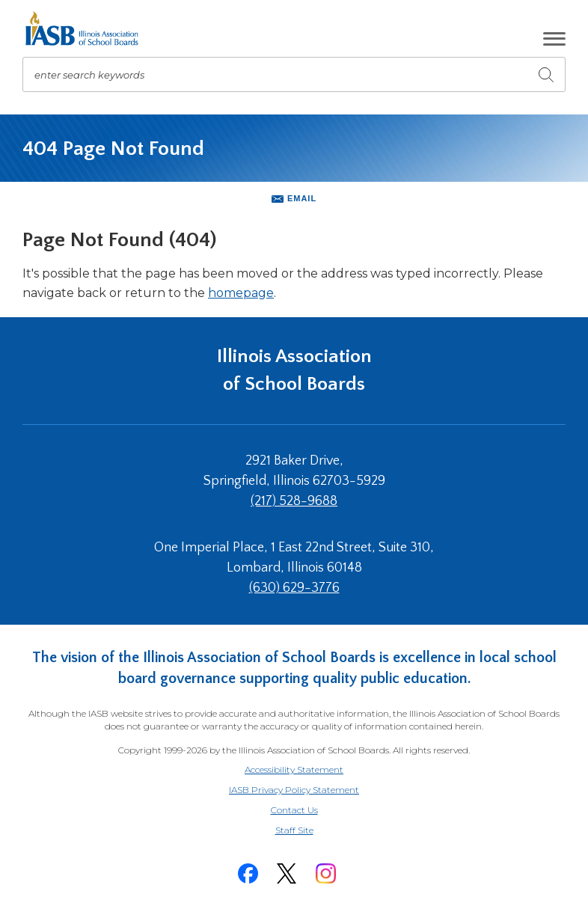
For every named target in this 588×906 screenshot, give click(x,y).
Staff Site (313, 831)
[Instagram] (325, 873)
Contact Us (294, 810)
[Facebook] (248, 873)
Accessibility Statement (294, 769)
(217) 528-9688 (294, 501)
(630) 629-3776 (294, 588)
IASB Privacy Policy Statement (294, 790)
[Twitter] (287, 873)
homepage (241, 293)
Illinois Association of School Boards (294, 370)
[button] (554, 39)
